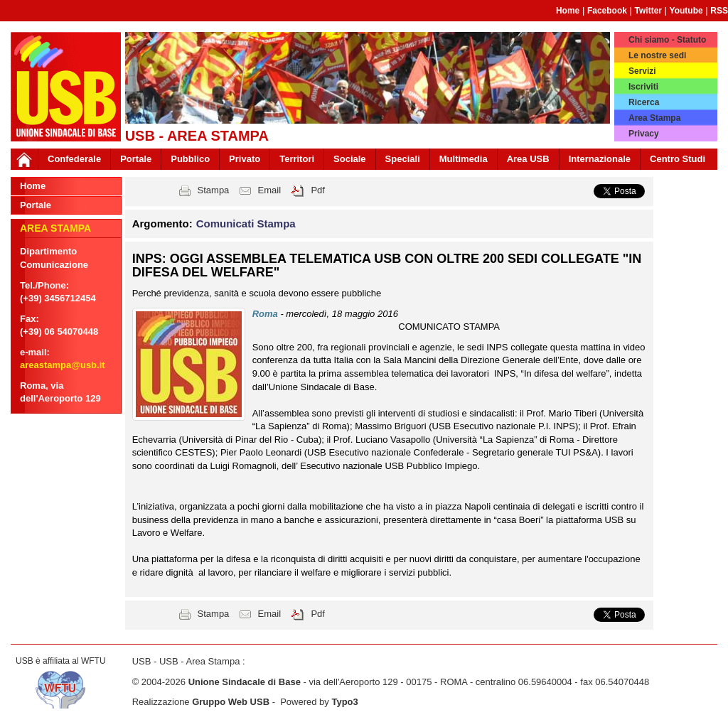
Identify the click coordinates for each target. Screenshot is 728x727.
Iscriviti (643, 87)
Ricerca (644, 102)
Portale (136, 159)
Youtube (686, 11)
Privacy (644, 134)
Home (568, 11)
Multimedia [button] (464, 159)
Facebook (607, 11)
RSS (719, 11)
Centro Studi (678, 159)
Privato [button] (245, 159)
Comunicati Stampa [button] (246, 224)
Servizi (642, 71)
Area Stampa (654, 118)
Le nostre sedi (657, 55)
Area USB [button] (528, 159)
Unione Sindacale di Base (245, 682)
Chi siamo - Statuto (667, 40)
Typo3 (344, 702)
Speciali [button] (403, 159)
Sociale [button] (350, 159)
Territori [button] (297, 159)
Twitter (648, 11)
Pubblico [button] (190, 159)
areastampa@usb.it (63, 365)
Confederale (74, 159)
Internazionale (600, 159)
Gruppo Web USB (231, 702)
